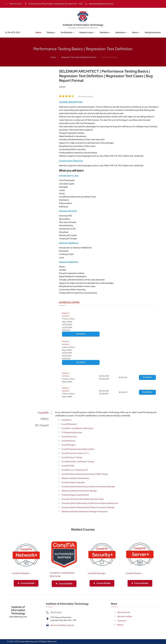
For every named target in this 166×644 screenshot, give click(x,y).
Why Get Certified (125, 617)
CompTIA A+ (67, 420)
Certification (66, 33)
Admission (121, 33)
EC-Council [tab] (42, 425)
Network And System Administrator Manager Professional (84, 511)
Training (49, 33)
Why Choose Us (124, 613)
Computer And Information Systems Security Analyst (83, 499)
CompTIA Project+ (69, 445)
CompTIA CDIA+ (68, 466)
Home (37, 33)
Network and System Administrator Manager (79, 491)
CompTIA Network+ (69, 424)
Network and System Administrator (75, 478)
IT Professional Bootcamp (72, 432)
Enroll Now (81, 334)
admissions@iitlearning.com (101, 4)
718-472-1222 (16, 4)
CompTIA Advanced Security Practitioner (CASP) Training (85, 474)
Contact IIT (122, 621)
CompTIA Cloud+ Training (72, 457)
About (136, 33)
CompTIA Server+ (69, 441)
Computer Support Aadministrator (75, 495)
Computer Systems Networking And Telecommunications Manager (88, 507)
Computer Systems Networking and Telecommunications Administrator (90, 503)
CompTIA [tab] (43, 413)
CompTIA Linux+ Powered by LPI (75, 470)
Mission (120, 625)
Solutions (105, 33)
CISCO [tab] (45, 419)
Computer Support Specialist (73, 482)
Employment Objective (71, 161)
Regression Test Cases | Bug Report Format (79, 57)
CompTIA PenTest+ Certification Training (78, 462)
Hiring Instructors (155, 33)
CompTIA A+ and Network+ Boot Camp (77, 428)
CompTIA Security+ (69, 437)
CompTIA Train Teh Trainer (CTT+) (75, 453)
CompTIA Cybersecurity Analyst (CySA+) (78, 449)
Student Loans (86, 33)
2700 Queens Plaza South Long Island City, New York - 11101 (55, 4)
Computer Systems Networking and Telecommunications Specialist (88, 487)
